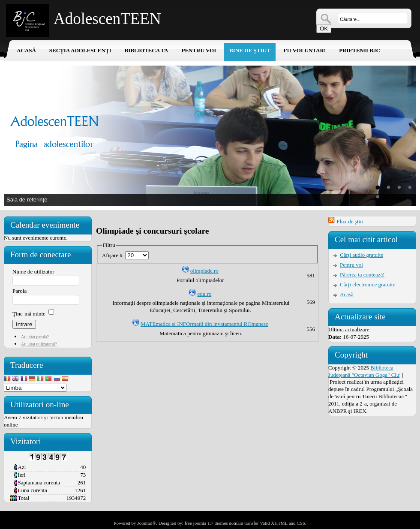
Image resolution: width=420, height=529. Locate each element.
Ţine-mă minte (29, 314)
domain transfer (244, 523)
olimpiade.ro (204, 271)
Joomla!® (147, 523)
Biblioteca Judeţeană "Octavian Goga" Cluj (364, 371)
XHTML (279, 523)
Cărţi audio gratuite (361, 255)
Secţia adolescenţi (80, 50)
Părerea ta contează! (362, 275)
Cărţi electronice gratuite (367, 284)
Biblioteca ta (147, 50)
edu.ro (204, 294)
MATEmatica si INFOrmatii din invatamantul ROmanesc (204, 324)
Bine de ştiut (250, 50)
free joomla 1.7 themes (206, 523)
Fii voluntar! (305, 50)
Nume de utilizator (33, 272)
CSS (301, 523)
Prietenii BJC (360, 50)
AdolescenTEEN (107, 19)
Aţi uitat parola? (35, 337)
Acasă (26, 50)
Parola (19, 291)
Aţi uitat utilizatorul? (39, 344)
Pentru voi (199, 50)
